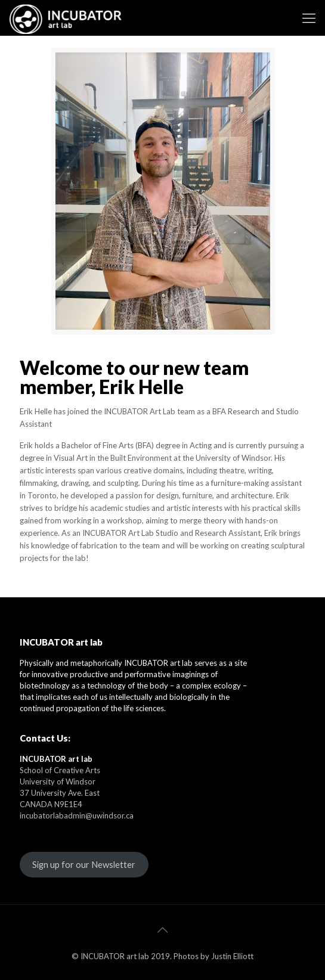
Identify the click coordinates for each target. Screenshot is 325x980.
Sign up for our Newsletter (84, 865)
